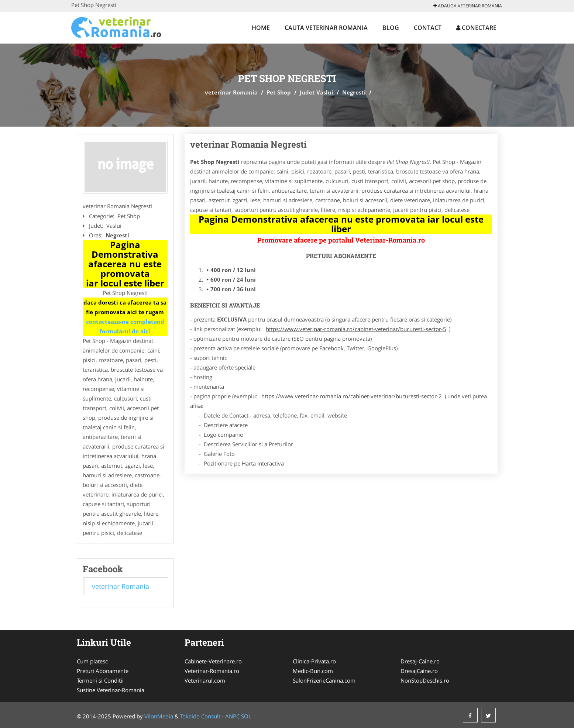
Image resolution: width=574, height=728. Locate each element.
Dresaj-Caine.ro (420, 661)
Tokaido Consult (200, 716)
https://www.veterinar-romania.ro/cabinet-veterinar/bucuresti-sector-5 (356, 329)
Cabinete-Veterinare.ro (213, 661)
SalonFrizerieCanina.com (324, 680)
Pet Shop (279, 92)
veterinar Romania (231, 92)
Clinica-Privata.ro (314, 661)
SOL (246, 716)
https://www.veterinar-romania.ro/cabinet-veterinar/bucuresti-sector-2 (352, 396)
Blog (391, 28)
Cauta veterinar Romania (326, 28)
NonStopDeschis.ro (425, 680)
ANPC (232, 716)
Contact (428, 28)
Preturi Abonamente (103, 671)
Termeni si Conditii (100, 680)
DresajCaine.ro (419, 671)
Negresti (354, 92)
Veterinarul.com (205, 680)
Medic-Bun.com (313, 671)
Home (261, 28)
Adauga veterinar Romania (468, 6)
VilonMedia (159, 716)
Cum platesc (92, 661)
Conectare (476, 28)
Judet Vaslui (317, 92)
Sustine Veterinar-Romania (111, 690)
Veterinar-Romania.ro (212, 671)
